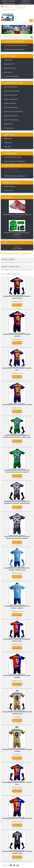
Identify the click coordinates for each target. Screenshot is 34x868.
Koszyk (5, 6)
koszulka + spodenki (8, 259)
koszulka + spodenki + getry (10, 267)
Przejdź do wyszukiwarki (9, 3)
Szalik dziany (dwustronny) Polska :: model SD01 (17, 215)
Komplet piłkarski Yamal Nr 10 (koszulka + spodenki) (17, 405)
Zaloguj (14, 10)
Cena (19, 274)
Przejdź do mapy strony (26, 3)
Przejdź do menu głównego (9, 1)
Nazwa (15, 274)
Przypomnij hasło (20, 8)
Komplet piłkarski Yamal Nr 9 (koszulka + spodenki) (17, 818)
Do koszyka (16, 305)
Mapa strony (19, 6)
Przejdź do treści (26, 1)
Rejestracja (6, 10)
